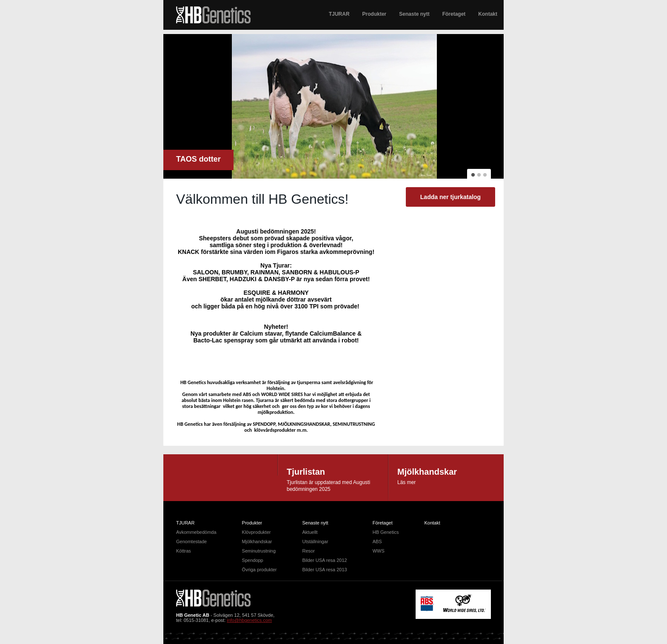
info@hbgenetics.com (249, 620)
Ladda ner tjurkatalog (450, 197)
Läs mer (406, 482)
